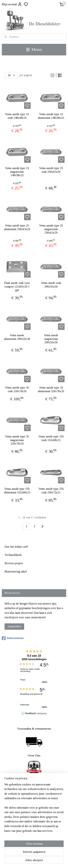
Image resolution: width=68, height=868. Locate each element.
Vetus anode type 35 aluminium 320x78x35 (51, 389)
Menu (34, 49)
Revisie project (14, 563)
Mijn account (12, 4)
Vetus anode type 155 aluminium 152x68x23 (17, 490)
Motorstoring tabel (16, 572)
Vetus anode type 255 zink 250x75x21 (51, 490)
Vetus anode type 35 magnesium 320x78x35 (17, 440)
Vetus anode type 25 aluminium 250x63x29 (17, 227)
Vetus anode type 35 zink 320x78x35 (17, 389)
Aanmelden (14, 626)
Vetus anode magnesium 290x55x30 (51, 339)
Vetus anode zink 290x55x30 (51, 285)
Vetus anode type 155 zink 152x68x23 (51, 438)
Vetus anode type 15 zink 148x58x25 (17, 116)
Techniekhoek (13, 555)
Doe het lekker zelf (16, 547)
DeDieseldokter (13, 638)
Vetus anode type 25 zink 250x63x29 (51, 170)
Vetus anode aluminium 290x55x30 (17, 337)
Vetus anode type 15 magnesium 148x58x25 (17, 172)
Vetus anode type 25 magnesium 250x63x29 (51, 229)
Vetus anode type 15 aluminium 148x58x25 (51, 116)
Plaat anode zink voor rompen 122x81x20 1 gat (17, 286)
